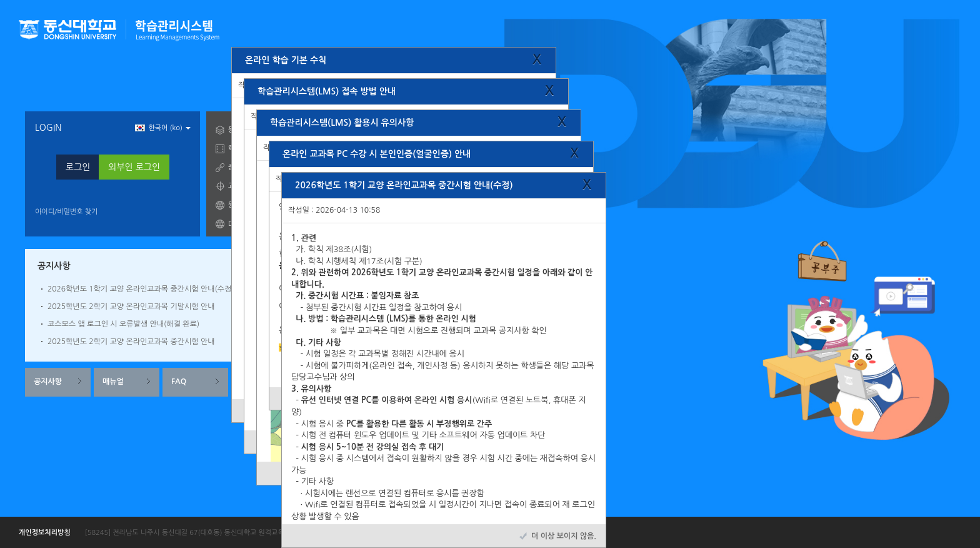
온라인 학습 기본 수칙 (286, 60)
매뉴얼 (113, 382)
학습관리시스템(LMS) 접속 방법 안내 (327, 91)
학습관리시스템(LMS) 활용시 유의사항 (342, 123)
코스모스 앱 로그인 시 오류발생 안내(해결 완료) (123, 324)
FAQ (179, 382)
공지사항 (48, 382)
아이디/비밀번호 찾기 (66, 212)
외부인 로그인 (134, 167)
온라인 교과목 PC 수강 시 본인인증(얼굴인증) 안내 (377, 154)
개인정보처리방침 (45, 533)
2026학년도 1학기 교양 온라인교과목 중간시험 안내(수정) (141, 289)
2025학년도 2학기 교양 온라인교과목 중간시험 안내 (131, 342)
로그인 (78, 167)
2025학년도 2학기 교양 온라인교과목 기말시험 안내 (131, 307)
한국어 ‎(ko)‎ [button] (163, 128)
